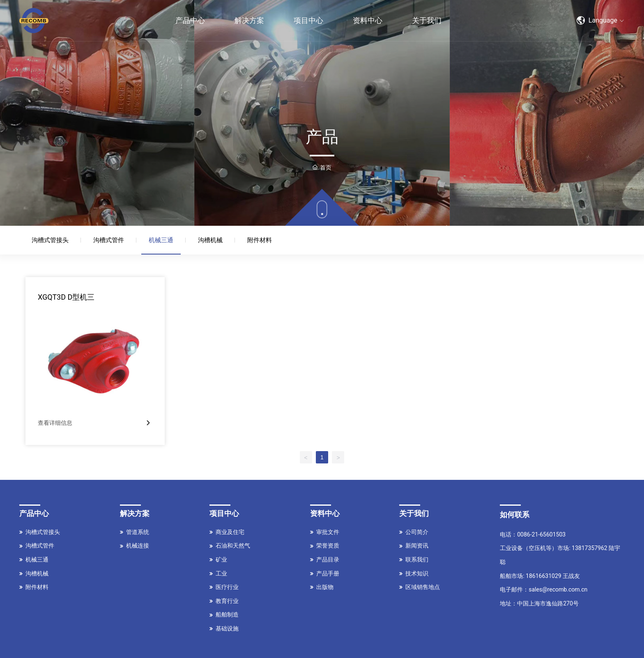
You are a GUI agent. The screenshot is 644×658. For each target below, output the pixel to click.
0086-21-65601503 (541, 534)
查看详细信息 (55, 423)
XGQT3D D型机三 (66, 297)
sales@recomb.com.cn (558, 589)
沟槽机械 (210, 240)
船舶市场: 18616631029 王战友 (540, 576)
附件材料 (260, 240)
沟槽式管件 (109, 240)
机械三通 (161, 240)
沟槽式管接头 (50, 240)
